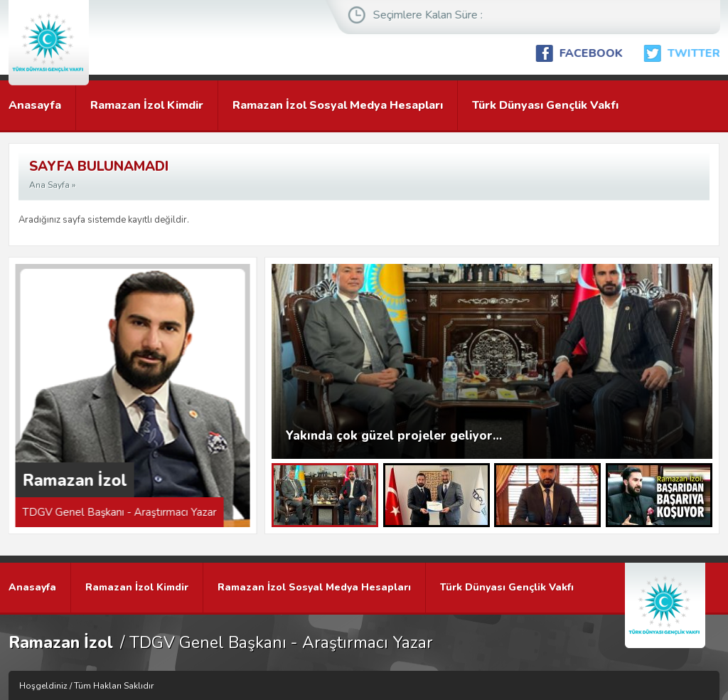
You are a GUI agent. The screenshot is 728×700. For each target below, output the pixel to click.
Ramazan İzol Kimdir (147, 105)
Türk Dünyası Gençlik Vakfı (545, 105)
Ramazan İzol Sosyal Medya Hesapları (338, 105)
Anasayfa (35, 105)
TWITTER (697, 53)
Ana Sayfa (49, 185)
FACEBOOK (595, 53)
